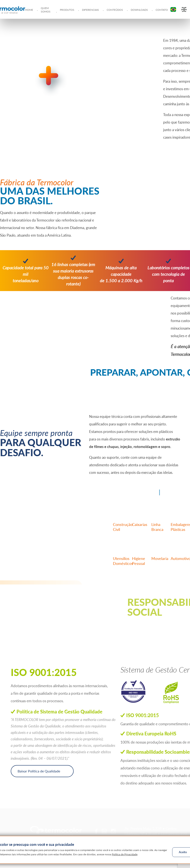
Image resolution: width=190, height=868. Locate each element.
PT (173, 9)
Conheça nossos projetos (155, 626)
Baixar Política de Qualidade (39, 771)
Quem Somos (46, 10)
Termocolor (56, 831)
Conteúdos (115, 10)
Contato (162, 10)
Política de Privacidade (125, 854)
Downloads (139, 10)
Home (29, 10)
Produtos (67, 10)
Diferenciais (90, 10)
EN (184, 9)
